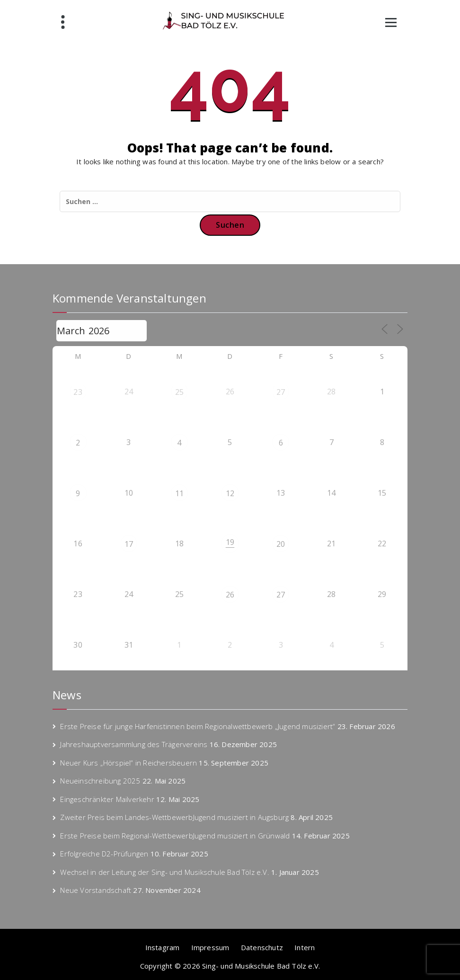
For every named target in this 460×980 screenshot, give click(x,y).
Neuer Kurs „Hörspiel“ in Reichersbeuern (128, 763)
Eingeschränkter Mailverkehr (107, 799)
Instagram (163, 947)
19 (230, 542)
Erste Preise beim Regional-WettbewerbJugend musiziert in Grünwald (175, 836)
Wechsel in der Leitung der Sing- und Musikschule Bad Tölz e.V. (164, 872)
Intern (305, 947)
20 (281, 544)
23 (78, 392)
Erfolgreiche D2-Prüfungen (104, 854)
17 (129, 544)
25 (179, 392)
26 (230, 595)
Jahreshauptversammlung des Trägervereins (134, 744)
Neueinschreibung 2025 (100, 781)
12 (230, 493)
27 (281, 392)
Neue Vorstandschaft (96, 890)
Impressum (210, 947)
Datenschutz (262, 947)
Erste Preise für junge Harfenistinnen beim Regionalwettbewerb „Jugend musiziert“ (198, 726)
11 (179, 493)
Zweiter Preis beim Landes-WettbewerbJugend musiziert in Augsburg (174, 817)
